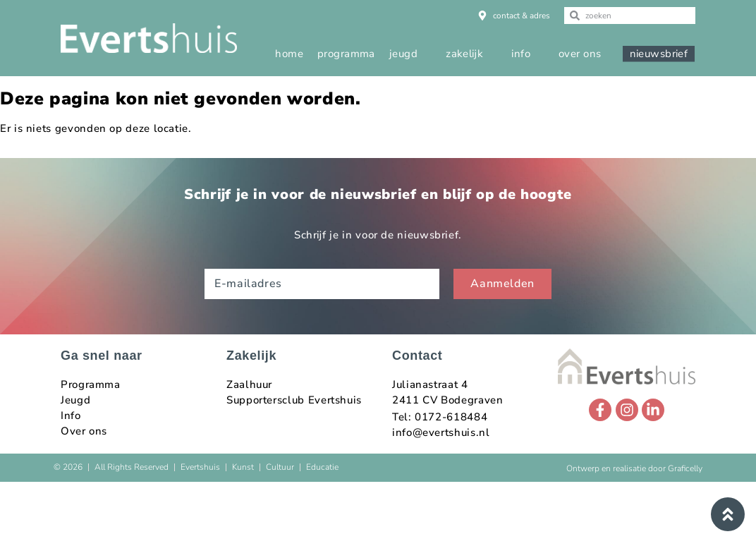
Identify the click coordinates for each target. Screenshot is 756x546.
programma (346, 54)
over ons (580, 54)
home (289, 54)
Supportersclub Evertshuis (294, 400)
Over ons (84, 431)
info (521, 54)
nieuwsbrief (659, 54)
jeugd (403, 54)
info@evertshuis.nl (441, 432)
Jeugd (75, 400)
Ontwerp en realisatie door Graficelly (634, 468)
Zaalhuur (249, 384)
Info (71, 415)
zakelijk (464, 54)
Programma (91, 384)
